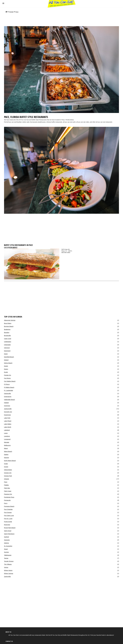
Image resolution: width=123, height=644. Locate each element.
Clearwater (7, 345)
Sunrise (6, 552)
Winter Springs (9, 573)
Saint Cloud (8, 531)
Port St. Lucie (8, 519)
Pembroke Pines (9, 497)
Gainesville (7, 393)
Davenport (7, 351)
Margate (7, 442)
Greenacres (8, 397)
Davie (6, 354)
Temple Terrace (9, 561)
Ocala (6, 464)
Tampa (6, 558)
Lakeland (7, 430)
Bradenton (7, 329)
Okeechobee (8, 470)
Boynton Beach (9, 326)
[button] (3, 3)
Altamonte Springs (10, 320)
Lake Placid (8, 421)
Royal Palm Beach (10, 528)
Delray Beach (8, 363)
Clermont (7, 348)
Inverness (7, 406)
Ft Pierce (7, 384)
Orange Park (8, 476)
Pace (17, 12)
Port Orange (8, 512)
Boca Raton (8, 323)
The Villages (8, 564)
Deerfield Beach (9, 357)
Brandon (7, 332)
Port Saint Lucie (9, 515)
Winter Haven (8, 570)
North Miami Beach (10, 461)
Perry (6, 503)
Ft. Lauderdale (9, 390)
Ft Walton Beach (9, 387)
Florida (11, 12)
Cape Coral (8, 339)
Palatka (6, 485)
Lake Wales (8, 424)
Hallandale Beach (9, 400)
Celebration (8, 342)
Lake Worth (8, 427)
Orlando (6, 479)
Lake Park (7, 418)
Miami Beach (8, 451)
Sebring (6, 543)
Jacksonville (8, 409)
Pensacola (7, 500)
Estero (6, 369)
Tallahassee (8, 555)
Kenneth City (8, 412)
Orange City (8, 473)
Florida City (8, 375)
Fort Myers (7, 378)
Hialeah (6, 403)
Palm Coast (8, 491)
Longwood (7, 439)
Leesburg (7, 436)
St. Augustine (8, 546)
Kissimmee (7, 415)
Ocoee (6, 467)
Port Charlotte (8, 509)
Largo (6, 433)
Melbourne (7, 445)
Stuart (6, 549)
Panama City (8, 494)
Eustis (6, 372)
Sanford (6, 537)
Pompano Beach (9, 506)
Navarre (6, 458)
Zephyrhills (7, 576)
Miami (6, 448)
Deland (6, 360)
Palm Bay (7, 488)
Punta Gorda (8, 522)
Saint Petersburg (9, 534)
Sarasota (7, 540)
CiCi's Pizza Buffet (11, 247)
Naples (6, 454)
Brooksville (7, 335)
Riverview (7, 525)
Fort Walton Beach (10, 381)
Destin (6, 366)
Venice (6, 567)
